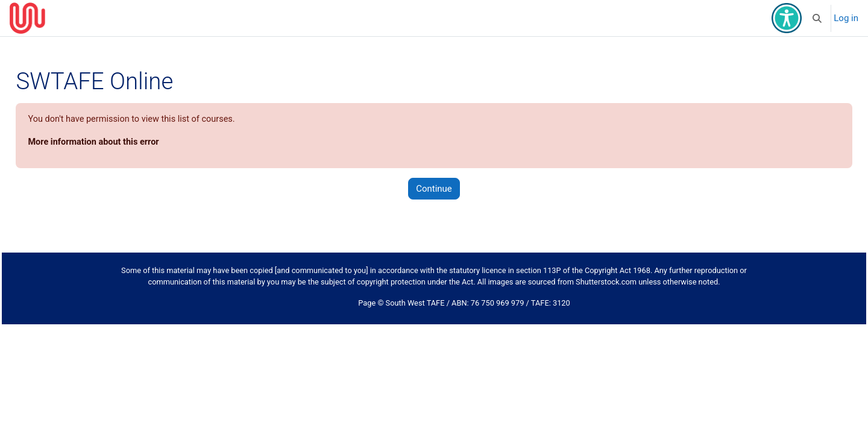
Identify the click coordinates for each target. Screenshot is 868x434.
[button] (818, 18)
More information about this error (123, 143)
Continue (434, 189)
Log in (846, 18)
